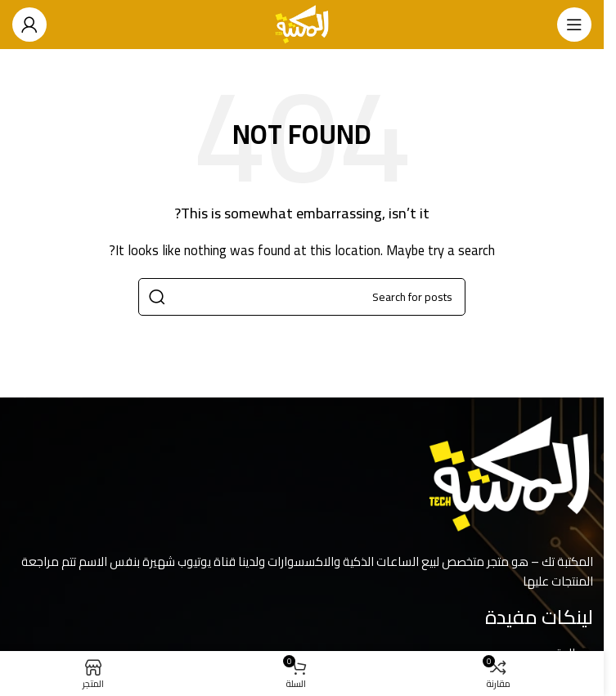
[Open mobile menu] (574, 25)
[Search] (302, 297)
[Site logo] (302, 23)
